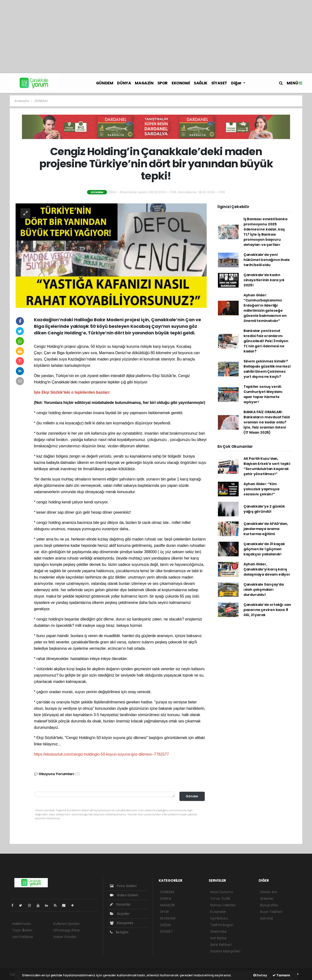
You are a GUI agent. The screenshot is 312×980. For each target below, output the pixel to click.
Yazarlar (120, 904)
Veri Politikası (23, 937)
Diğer (237, 83)
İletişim (119, 932)
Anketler (267, 899)
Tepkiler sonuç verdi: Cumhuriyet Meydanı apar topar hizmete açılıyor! (263, 394)
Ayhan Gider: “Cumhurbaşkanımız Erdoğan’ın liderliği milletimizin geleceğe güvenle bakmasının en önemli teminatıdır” (265, 308)
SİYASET (219, 83)
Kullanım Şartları (67, 924)
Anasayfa (22, 101)
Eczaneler (218, 912)
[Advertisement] (156, 37)
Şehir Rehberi (221, 945)
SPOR (163, 83)
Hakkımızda (21, 924)
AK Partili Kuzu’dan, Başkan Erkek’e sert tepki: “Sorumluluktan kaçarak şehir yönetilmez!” (267, 466)
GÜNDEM (105, 83)
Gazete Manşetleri (225, 951)
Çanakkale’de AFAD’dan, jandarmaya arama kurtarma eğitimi (266, 529)
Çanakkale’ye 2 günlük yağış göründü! (264, 509)
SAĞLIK (201, 83)
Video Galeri (124, 895)
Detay (260, 975)
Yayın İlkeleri (22, 930)
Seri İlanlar (218, 938)
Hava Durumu (222, 892)
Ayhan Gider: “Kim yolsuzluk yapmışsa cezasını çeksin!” (261, 489)
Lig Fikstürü (219, 918)
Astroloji (266, 918)
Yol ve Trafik (220, 899)
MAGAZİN (144, 83)
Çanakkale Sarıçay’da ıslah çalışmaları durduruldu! (264, 590)
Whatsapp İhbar (67, 930)
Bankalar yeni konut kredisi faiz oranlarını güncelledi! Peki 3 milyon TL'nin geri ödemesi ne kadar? (266, 341)
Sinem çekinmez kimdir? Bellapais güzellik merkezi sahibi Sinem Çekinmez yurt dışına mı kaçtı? (267, 369)
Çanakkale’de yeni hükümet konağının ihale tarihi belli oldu (267, 260)
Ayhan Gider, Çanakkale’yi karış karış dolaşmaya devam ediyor (267, 569)
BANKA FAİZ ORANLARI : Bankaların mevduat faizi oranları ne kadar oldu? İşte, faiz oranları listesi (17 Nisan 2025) (267, 422)
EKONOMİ (181, 83)
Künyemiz (122, 923)
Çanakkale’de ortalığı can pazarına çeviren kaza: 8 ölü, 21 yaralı (267, 610)
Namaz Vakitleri (223, 905)
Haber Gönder (65, 937)
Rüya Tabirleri (271, 912)
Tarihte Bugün (222, 925)
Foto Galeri (123, 886)
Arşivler (120, 914)
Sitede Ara (268, 892)
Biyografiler (269, 905)
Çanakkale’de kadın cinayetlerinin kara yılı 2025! (264, 280)
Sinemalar (218, 931)
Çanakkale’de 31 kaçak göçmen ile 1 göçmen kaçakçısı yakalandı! (264, 549)
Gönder (192, 796)
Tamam (281, 975)
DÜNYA (124, 83)
